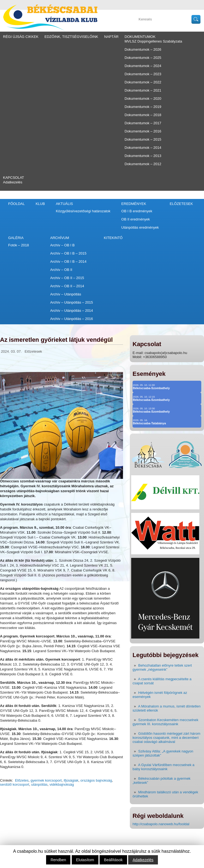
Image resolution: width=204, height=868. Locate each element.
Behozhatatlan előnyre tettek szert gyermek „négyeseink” (162, 667)
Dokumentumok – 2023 (143, 74)
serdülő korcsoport (15, 784)
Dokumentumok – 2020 (143, 99)
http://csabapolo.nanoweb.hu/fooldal (161, 824)
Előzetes (22, 780)
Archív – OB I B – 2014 (68, 261)
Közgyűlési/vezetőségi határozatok (83, 211)
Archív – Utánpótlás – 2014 (72, 311)
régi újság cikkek (21, 37)
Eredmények (134, 204)
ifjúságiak (71, 780)
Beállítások (113, 860)
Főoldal (16, 204)
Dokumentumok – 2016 (143, 131)
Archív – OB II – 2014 (67, 286)
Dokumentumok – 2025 (143, 58)
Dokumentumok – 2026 (143, 49)
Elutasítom (85, 860)
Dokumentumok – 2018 (143, 115)
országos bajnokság (96, 780)
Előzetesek (181, 204)
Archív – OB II (61, 270)
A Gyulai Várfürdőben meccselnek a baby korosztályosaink (163, 767)
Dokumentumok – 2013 (143, 156)
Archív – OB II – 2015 (67, 278)
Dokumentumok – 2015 (143, 139)
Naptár (111, 37)
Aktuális (64, 204)
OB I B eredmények (137, 211)
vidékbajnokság (62, 784)
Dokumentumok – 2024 (143, 66)
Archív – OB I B (62, 245)
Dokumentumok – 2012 (143, 164)
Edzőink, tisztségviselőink (71, 37)
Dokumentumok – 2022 (143, 82)
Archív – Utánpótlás (66, 294)
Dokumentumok (140, 37)
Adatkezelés (13, 182)
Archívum (60, 238)
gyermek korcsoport (46, 780)
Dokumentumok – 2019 (143, 107)
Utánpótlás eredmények (140, 227)
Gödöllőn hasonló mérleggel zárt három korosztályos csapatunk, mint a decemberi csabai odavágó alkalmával (166, 738)
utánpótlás (39, 784)
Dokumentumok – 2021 (143, 90)
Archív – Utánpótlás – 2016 (72, 319)
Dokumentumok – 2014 (143, 148)
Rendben (58, 860)
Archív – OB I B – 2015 (68, 253)
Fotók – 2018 (19, 245)
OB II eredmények (136, 219)
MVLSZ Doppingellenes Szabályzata (153, 41)
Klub (40, 204)
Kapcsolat (13, 178)
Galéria (16, 238)
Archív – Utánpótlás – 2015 (72, 302)
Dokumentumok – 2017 (143, 123)
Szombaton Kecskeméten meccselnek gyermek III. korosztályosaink (165, 722)
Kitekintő (113, 238)
